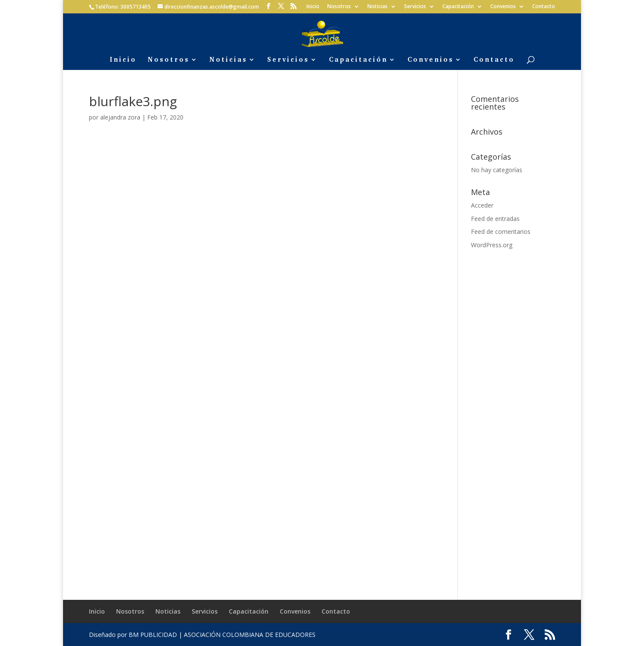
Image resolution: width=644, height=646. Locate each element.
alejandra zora (120, 117)
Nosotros (339, 7)
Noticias (377, 7)
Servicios (415, 7)
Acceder (482, 205)
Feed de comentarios (501, 232)
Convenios (503, 7)
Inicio (313, 7)
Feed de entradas (495, 219)
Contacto (544, 7)
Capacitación (458, 7)
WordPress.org (492, 245)
